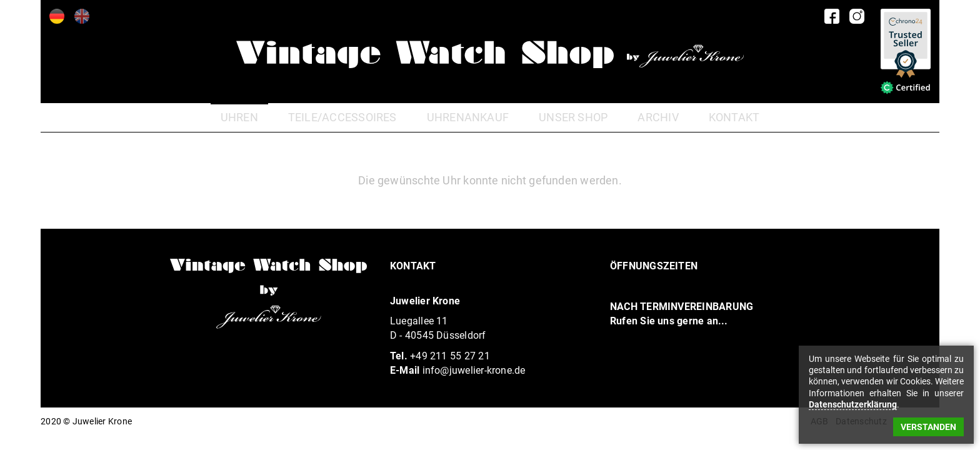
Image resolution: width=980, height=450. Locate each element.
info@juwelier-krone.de (474, 370)
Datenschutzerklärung (853, 404)
